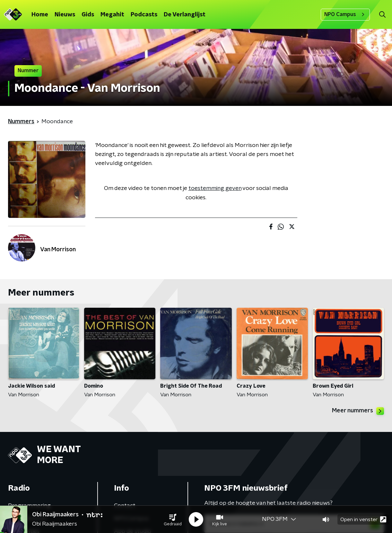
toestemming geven (215, 188)
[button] (173, 520)
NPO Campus (345, 14)
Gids (88, 15)
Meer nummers (358, 411)
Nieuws (65, 15)
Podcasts (144, 15)
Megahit (112, 15)
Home (40, 15)
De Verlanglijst (185, 15)
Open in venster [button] (363, 519)
